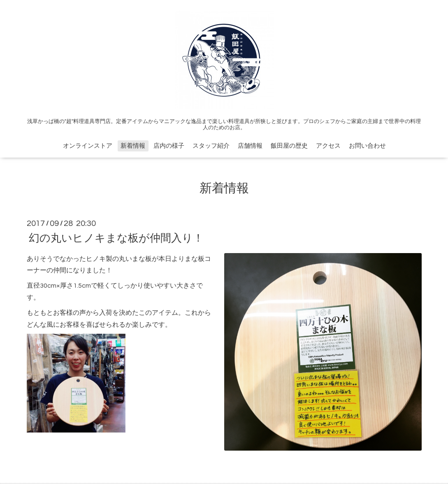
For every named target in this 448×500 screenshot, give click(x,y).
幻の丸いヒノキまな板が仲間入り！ (116, 238)
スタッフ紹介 (211, 146)
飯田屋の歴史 (289, 146)
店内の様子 (169, 146)
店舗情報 (250, 146)
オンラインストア (88, 146)
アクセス (328, 146)
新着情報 (133, 146)
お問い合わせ (367, 146)
